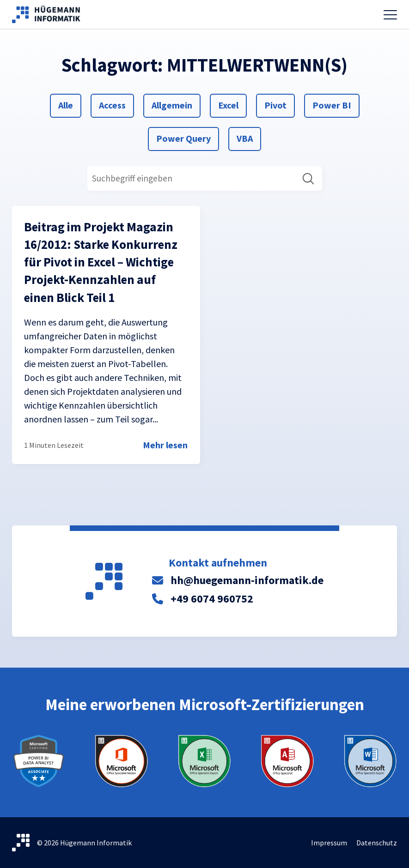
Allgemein (172, 104)
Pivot (275, 104)
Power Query (183, 138)
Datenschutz (377, 843)
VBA (247, 138)
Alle (69, 104)
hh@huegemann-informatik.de (247, 580)
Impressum (329, 843)
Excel (229, 104)
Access (112, 104)
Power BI (332, 104)
